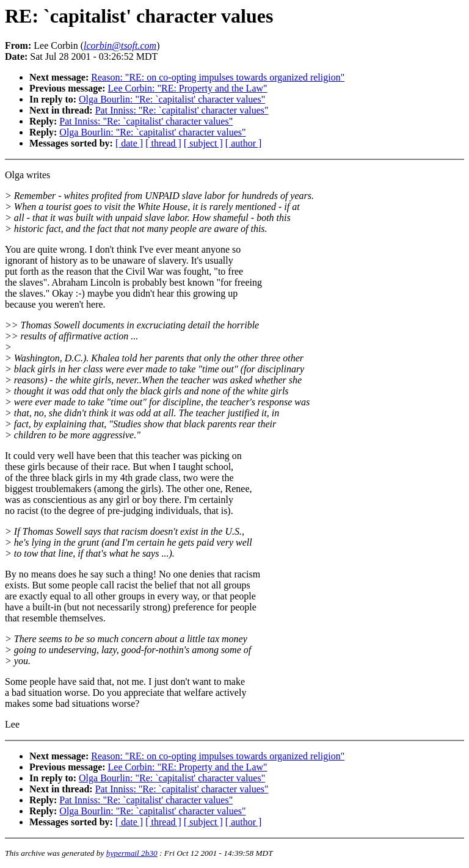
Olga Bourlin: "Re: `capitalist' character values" (172, 99)
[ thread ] (163, 143)
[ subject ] (203, 143)
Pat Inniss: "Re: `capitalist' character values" (182, 110)
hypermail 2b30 (132, 853)
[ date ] (129, 143)
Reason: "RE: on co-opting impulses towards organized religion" (218, 77)
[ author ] (244, 143)
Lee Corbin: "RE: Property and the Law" (188, 88)
